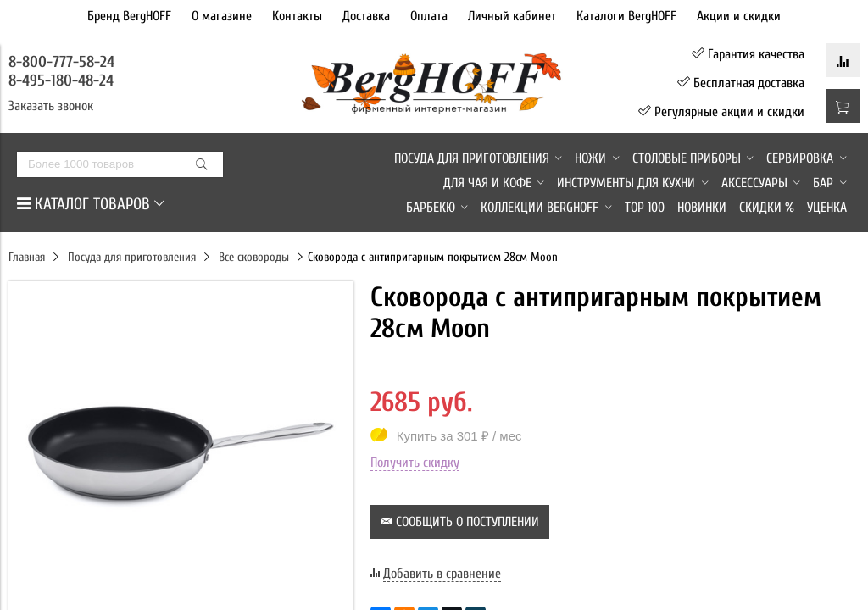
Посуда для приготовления (132, 257)
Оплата (429, 16)
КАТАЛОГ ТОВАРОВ (91, 204)
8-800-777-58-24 (64, 62)
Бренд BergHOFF (129, 16)
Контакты (297, 16)
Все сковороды (254, 257)
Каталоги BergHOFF (626, 16)
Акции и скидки (739, 16)
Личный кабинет (512, 16)
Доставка (366, 16)
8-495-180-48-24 (61, 80)
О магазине (222, 16)
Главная (27, 257)
